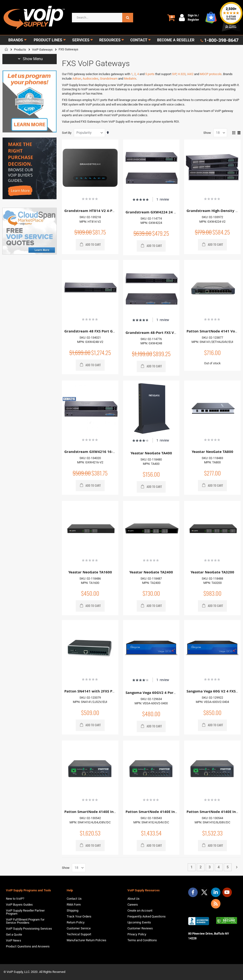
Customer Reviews (140, 928)
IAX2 (190, 74)
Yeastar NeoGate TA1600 (90, 572)
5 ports (150, 74)
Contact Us (74, 899)
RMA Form (74, 905)
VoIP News (14, 940)
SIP (174, 74)
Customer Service (79, 928)
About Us (134, 899)
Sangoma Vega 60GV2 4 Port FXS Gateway (162, 693)
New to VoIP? (15, 899)
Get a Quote (14, 934)
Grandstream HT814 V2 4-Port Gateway (99, 211)
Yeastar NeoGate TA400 (151, 453)
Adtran (77, 79)
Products (20, 50)
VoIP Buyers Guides (19, 905)
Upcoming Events (139, 922)
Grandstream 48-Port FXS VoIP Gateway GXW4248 (170, 333)
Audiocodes (91, 79)
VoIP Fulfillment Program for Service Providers (25, 921)
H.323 (182, 74)
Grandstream (109, 79)
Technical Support (79, 934)
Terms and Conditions (142, 940)
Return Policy (76, 922)
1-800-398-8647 (221, 40)
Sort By (67, 133)
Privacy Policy (137, 934)
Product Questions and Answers (28, 946)
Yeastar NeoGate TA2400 (151, 572)
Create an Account (140, 910)
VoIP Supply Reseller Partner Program (25, 912)
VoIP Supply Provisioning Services (29, 929)
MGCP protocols (211, 74)
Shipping (73, 910)
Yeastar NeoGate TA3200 (212, 572)
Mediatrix (130, 79)
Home (6, 49)
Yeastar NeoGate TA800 (213, 452)
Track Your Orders (79, 916)
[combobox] (103, 18)
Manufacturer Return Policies (86, 940)
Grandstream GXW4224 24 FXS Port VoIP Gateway (170, 212)
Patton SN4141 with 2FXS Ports (92, 691)
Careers (133, 905)
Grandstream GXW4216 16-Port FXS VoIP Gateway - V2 (112, 452)
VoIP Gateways (42, 50)
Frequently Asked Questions (147, 916)
